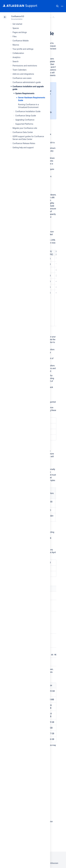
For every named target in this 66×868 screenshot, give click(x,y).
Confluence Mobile (21, 41)
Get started (17, 24)
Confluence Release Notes (24, 143)
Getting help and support (23, 148)
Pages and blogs (20, 32)
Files (15, 37)
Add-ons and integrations (23, 74)
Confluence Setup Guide (26, 116)
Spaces (16, 28)
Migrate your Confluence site (25, 128)
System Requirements (25, 93)
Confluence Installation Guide (28, 111)
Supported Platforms (24, 124)
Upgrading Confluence (25, 120)
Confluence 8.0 (18, 16)
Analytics (16, 57)
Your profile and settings (23, 49)
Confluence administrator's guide (27, 82)
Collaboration (18, 53)
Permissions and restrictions (25, 66)
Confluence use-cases (22, 78)
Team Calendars (19, 70)
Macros (16, 45)
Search (57, 6)
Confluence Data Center (23, 132)
